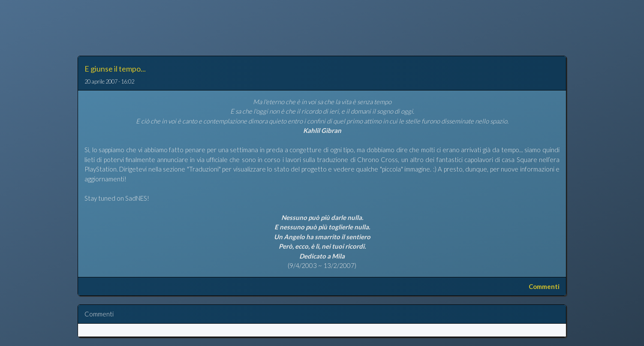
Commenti (544, 286)
